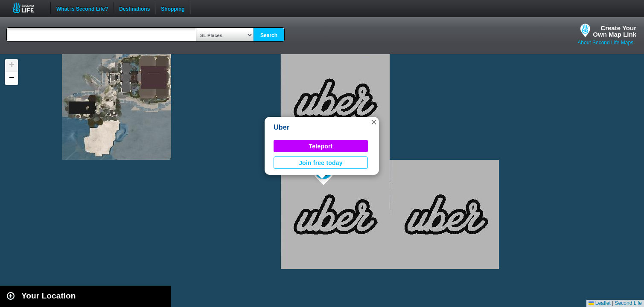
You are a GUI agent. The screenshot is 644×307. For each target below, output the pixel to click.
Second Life (28, 8)
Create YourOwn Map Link (615, 31)
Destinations (134, 8)
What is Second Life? (82, 8)
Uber (281, 127)
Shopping (173, 8)
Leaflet (599, 303)
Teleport (321, 146)
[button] (374, 122)
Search (269, 35)
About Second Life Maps (605, 43)
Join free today (321, 163)
